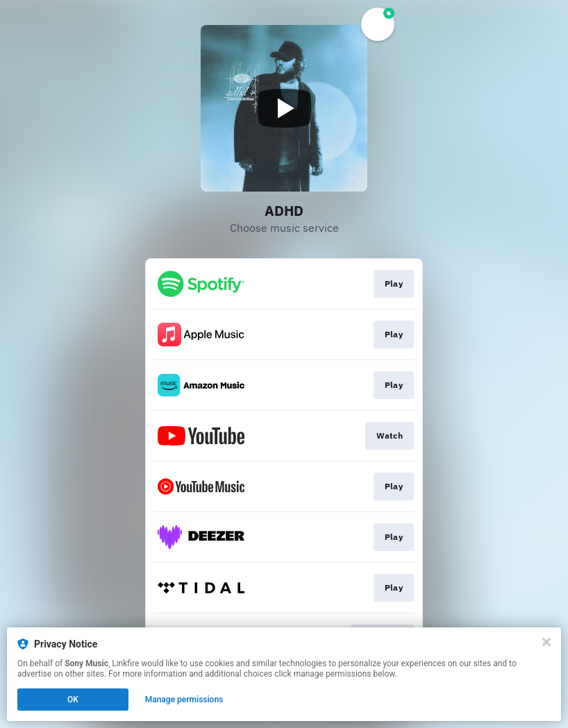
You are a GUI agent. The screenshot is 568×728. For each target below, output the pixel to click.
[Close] (546, 642)
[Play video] (284, 108)
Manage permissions (184, 700)
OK (73, 700)
